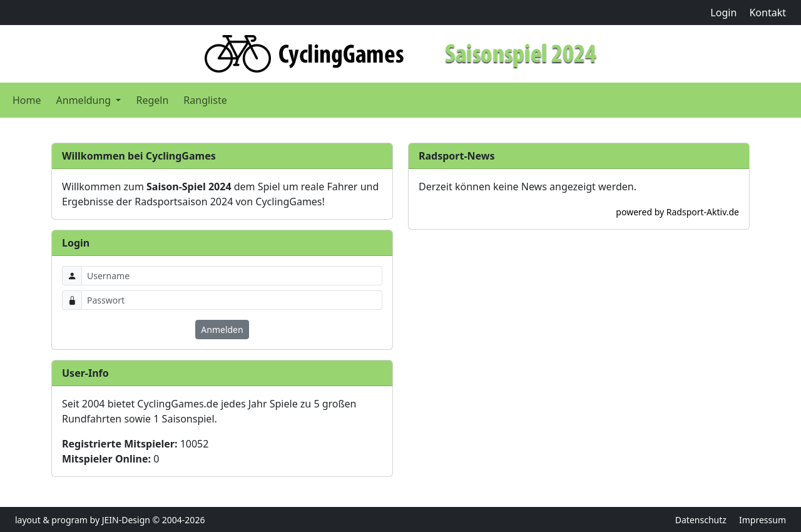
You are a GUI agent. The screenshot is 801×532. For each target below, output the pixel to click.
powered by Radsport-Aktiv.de (677, 212)
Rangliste (205, 100)
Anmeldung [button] (85, 100)
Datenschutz (701, 520)
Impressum (763, 520)
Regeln (152, 100)
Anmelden (222, 330)
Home (27, 100)
